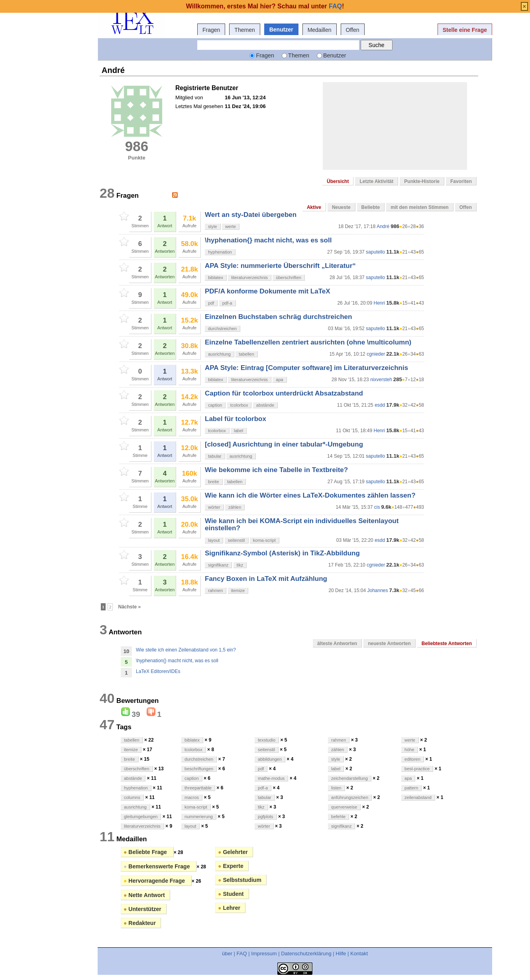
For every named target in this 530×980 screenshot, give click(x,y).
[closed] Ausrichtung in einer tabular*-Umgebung (284, 444)
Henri (379, 303)
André (383, 226)
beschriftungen (199, 769)
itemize (238, 590)
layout (214, 540)
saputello (375, 252)
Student (231, 894)
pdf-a (227, 303)
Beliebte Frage (146, 852)
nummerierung (199, 817)
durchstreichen (222, 329)
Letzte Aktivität (376, 181)
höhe (409, 750)
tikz (240, 565)
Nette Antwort (144, 895)
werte (231, 226)
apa (279, 380)
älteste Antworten (337, 643)
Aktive (314, 207)
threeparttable (198, 788)
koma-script (264, 540)
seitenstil (237, 540)
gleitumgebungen (141, 817)
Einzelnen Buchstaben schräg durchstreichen (278, 317)
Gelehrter (233, 852)
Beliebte (371, 207)
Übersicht (338, 181)
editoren (412, 759)
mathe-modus (271, 778)
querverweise (344, 807)
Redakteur (140, 923)
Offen (353, 30)
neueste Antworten (389, 643)
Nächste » (130, 607)
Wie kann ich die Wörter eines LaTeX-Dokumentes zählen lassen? (310, 495)
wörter (214, 507)
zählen (235, 507)
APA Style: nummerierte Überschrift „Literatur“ (280, 266)
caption (215, 405)
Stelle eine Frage (465, 30)
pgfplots (266, 817)
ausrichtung (219, 354)
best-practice (417, 769)
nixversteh (381, 380)
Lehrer (229, 908)
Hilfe (341, 953)
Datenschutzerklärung (306, 953)
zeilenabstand (418, 797)
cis (377, 507)
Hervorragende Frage (155, 881)
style (213, 226)
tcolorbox (239, 405)
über (227, 953)
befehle (338, 817)
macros (192, 797)
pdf (211, 303)
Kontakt (359, 953)
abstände (265, 405)
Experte (231, 866)
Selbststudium (240, 880)
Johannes (377, 590)
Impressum (264, 953)
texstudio (267, 740)
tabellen (246, 354)
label (238, 431)
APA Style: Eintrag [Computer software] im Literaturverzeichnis (306, 368)
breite (214, 482)
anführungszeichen (350, 797)
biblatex (216, 277)
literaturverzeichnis (249, 277)
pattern (411, 788)
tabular (215, 456)
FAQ (242, 953)
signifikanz (218, 565)
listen (336, 788)
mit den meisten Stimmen (419, 207)
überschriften (289, 277)
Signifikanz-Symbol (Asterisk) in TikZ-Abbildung (282, 553)
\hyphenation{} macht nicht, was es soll (268, 240)
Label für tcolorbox (236, 419)
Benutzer (281, 30)
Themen (244, 30)
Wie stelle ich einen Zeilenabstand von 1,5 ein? (186, 650)
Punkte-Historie (422, 181)
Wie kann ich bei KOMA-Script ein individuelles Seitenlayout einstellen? (302, 524)
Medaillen (320, 30)
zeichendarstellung (349, 778)
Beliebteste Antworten (447, 643)
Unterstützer (142, 909)
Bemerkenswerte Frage (157, 866)
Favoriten (461, 181)
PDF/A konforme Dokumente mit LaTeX (268, 291)
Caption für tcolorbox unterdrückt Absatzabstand (284, 393)
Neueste (341, 207)
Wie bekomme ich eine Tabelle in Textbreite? (276, 470)
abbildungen (270, 759)
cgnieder (376, 354)
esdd (380, 405)
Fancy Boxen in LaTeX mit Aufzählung (266, 579)
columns (132, 797)
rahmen (215, 590)
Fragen (211, 30)
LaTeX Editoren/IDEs (158, 671)
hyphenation (220, 252)
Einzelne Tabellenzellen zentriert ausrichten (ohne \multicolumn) (308, 342)
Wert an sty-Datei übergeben (251, 215)
